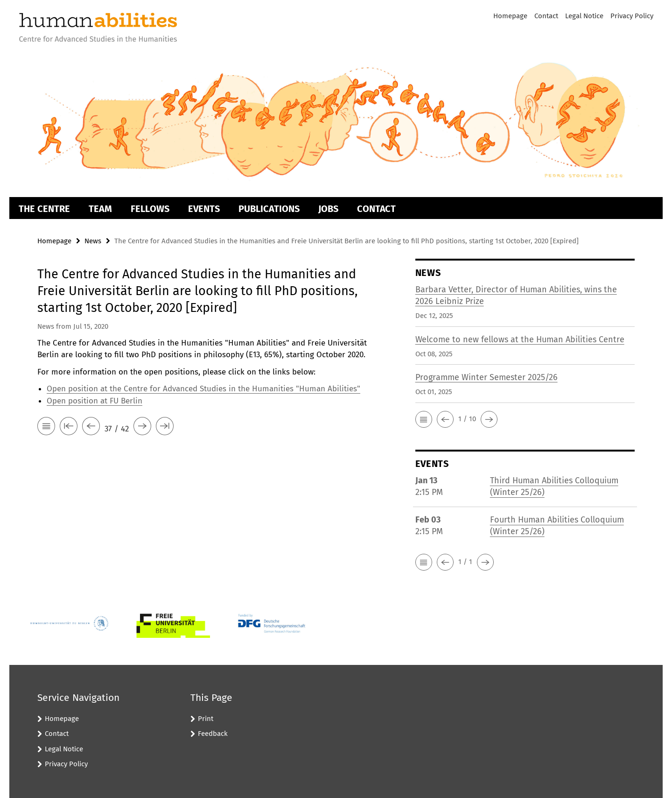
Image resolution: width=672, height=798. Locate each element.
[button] (424, 419)
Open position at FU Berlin (94, 401)
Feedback (213, 734)
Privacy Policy (632, 16)
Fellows (150, 209)
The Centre (44, 209)
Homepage (510, 16)
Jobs (328, 209)
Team (100, 209)
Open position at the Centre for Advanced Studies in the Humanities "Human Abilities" (203, 389)
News (93, 241)
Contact (546, 16)
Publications (269, 209)
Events (204, 209)
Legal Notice (584, 16)
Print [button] (206, 719)
